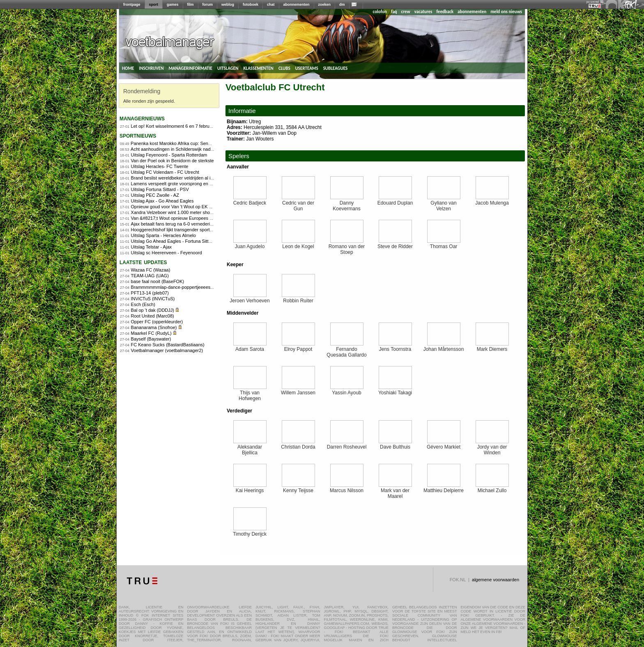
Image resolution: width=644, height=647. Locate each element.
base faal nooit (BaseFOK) (158, 281)
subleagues (336, 68)
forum (208, 5)
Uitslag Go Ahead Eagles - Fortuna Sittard (173, 241)
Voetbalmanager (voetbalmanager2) (167, 350)
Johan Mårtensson (444, 347)
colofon (380, 12)
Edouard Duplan (395, 201)
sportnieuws (138, 135)
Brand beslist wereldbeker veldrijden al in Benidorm (182, 178)
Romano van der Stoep (347, 247)
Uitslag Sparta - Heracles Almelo (163, 235)
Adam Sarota (250, 347)
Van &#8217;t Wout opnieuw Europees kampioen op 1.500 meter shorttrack (207, 218)
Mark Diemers (492, 347)
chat (271, 5)
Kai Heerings (250, 488)
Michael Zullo (492, 488)
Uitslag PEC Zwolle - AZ (155, 195)
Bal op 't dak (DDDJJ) (153, 310)
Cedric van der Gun (298, 204)
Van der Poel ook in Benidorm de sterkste (172, 161)
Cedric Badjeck (250, 201)
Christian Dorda (298, 445)
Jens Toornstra (395, 347)
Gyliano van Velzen (444, 204)
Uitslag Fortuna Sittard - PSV (160, 189)
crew (406, 12)
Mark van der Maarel (395, 491)
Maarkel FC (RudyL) (151, 333)
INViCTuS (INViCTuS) (153, 299)
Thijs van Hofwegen (250, 393)
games (173, 5)
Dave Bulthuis (395, 445)
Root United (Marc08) (153, 316)
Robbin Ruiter (298, 298)
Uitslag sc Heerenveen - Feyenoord (167, 253)
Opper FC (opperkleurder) (157, 322)
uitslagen (228, 68)
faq (394, 12)
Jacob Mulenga (492, 201)
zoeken (325, 5)
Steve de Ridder (395, 244)
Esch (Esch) (143, 304)
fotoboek (251, 5)
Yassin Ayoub (347, 390)
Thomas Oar (444, 244)
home (128, 68)
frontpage (132, 5)
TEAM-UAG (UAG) (150, 276)
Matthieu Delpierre (444, 488)
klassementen (258, 68)
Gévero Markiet (444, 445)
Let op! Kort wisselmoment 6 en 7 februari (173, 126)
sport (154, 5)
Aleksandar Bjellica (250, 448)
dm (342, 5)
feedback (445, 12)
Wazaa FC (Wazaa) (151, 270)
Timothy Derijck (250, 532)
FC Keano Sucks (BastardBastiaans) (168, 345)
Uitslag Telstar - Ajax (151, 247)
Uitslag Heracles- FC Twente (160, 166)
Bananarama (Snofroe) (154, 327)
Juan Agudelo (250, 244)
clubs (284, 68)
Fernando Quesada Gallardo (346, 350)
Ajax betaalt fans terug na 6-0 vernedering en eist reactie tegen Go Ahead (205, 224)
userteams (307, 68)
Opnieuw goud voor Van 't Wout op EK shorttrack (180, 207)
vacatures (423, 12)
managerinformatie (190, 68)
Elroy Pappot (298, 347)
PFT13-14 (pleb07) (150, 293)
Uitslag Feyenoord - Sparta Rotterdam (169, 155)
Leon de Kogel (298, 244)
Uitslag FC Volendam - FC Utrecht (165, 172)
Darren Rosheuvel (347, 445)
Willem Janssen (298, 390)
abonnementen (297, 5)
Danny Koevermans (347, 204)
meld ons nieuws (506, 12)
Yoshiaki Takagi (395, 390)
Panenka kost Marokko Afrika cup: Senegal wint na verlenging (192, 143)
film (191, 5)
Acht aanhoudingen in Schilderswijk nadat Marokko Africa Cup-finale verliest (207, 149)
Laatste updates (143, 262)
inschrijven (151, 68)
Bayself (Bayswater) (151, 339)
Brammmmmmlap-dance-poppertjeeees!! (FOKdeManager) (190, 287)
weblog (228, 5)
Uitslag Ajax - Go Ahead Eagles (162, 201)
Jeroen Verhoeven (250, 298)
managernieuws (142, 118)
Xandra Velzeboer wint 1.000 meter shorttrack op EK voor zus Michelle (202, 212)
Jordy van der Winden (492, 448)
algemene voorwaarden (496, 580)
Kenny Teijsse (298, 488)
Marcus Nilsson (347, 488)
